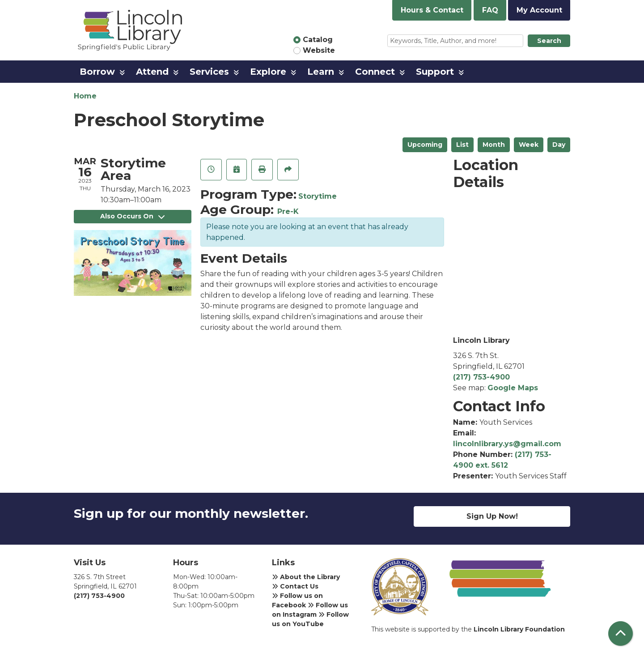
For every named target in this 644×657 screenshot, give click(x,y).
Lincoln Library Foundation (519, 629)
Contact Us (295, 586)
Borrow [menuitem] (97, 72)
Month (494, 145)
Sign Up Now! (492, 516)
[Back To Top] (621, 634)
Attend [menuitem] (152, 72)
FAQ (490, 10)
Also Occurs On (132, 216)
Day (559, 145)
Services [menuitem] (209, 72)
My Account (539, 10)
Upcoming (425, 145)
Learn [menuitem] (321, 72)
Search (549, 41)
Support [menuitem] (435, 72)
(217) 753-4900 (481, 377)
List (462, 145)
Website (319, 50)
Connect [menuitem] (375, 72)
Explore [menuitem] (268, 72)
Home (85, 96)
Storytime (318, 196)
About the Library (306, 577)
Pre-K (288, 211)
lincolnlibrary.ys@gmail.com (507, 444)
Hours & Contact (432, 10)
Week (529, 145)
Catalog (318, 40)
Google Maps (513, 388)
